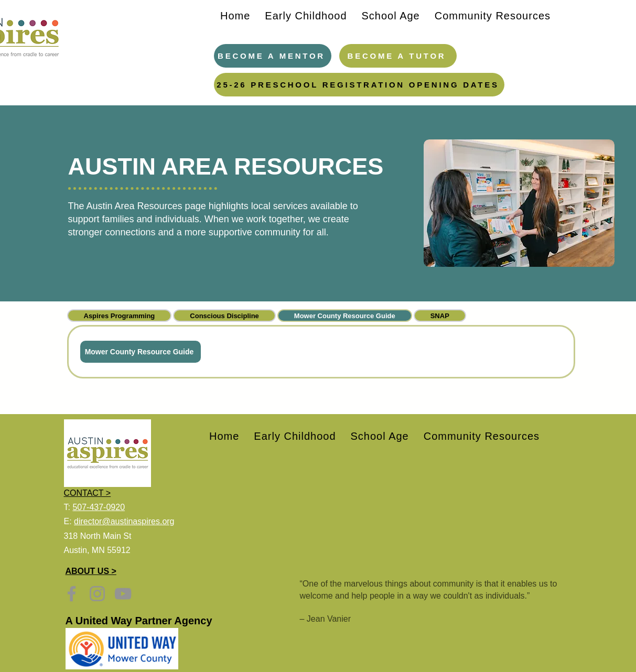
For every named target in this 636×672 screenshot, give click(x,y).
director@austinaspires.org (124, 521)
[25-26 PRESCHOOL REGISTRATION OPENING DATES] (359, 85)
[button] (306, 16)
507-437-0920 (99, 507)
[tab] (120, 316)
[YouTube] (123, 594)
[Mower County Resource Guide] (141, 352)
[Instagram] (97, 594)
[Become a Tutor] (398, 56)
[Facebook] (72, 594)
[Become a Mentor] (273, 56)
